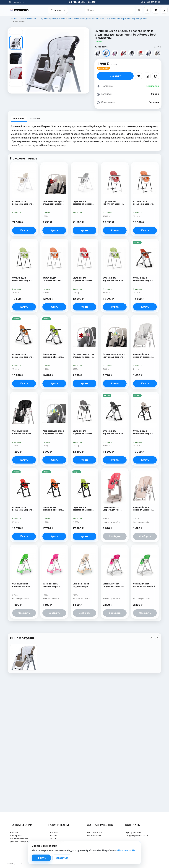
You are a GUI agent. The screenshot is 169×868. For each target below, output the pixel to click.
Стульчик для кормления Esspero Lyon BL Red (113, 203)
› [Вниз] (16, 84)
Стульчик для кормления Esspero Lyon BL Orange (143, 203)
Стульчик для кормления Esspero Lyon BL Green (22, 279)
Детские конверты (19, 841)
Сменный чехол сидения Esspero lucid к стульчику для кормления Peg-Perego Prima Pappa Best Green (145, 585)
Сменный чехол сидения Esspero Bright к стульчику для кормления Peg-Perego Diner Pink (54, 585)
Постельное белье (19, 838)
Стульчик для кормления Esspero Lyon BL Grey (83, 432)
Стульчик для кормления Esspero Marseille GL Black (113, 432)
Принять (41, 858)
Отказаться (62, 858)
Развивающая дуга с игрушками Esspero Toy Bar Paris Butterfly (84, 356)
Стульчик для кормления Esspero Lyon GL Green (113, 279)
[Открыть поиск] (139, 10)
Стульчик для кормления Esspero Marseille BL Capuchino (143, 432)
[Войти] (147, 10)
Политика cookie (156, 864)
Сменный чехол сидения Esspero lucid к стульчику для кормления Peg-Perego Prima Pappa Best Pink (114, 585)
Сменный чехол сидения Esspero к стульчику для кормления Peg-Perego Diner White (143, 356)
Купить (24, 230)
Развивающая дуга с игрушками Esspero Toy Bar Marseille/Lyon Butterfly (54, 203)
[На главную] (19, 10)
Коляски (14, 833)
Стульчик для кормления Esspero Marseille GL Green (52, 356)
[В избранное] (139, 76)
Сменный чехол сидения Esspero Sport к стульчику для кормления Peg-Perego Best (108, 19)
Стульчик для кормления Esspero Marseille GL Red (143, 279)
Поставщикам (94, 835)
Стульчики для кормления (52, 19)
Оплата (52, 838)
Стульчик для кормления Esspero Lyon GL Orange (52, 279)
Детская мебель (29, 19)
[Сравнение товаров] (164, 10)
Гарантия (53, 835)
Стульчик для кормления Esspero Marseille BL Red (22, 509)
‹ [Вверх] (16, 32)
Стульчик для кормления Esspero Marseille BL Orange (53, 509)
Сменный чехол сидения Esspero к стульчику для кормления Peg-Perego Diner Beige (143, 509)
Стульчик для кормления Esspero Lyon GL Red (83, 279)
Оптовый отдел (95, 833)
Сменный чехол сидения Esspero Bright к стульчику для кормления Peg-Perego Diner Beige (84, 585)
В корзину (115, 76)
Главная (14, 19)
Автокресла (16, 835)
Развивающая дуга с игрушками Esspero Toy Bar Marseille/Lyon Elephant (114, 356)
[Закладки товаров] (156, 10)
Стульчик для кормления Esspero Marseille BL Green (83, 509)
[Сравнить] (147, 76)
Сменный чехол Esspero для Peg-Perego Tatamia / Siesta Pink (115, 509)
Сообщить (115, 536)
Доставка (53, 833)
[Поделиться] (156, 76)
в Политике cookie (126, 850)
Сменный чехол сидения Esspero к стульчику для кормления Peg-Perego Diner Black (22, 432)
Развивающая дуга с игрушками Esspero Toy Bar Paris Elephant (54, 432)
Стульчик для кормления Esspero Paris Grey (83, 203)
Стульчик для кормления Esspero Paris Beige (22, 203)
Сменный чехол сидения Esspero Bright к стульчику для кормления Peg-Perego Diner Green (24, 585)
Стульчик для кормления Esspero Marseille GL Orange (22, 356)
